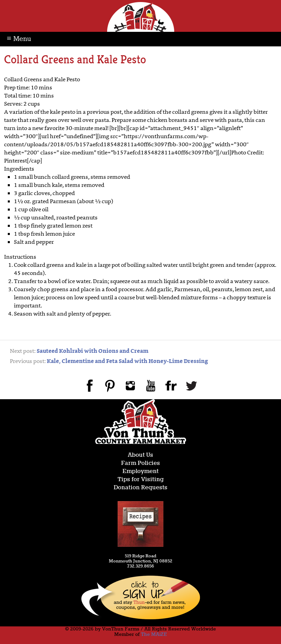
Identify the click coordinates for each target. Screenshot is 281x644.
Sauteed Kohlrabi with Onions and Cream (93, 351)
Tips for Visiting (141, 480)
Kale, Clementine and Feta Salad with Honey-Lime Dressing (127, 362)
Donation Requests (140, 488)
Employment (140, 471)
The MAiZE (154, 635)
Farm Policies (140, 463)
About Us (140, 455)
